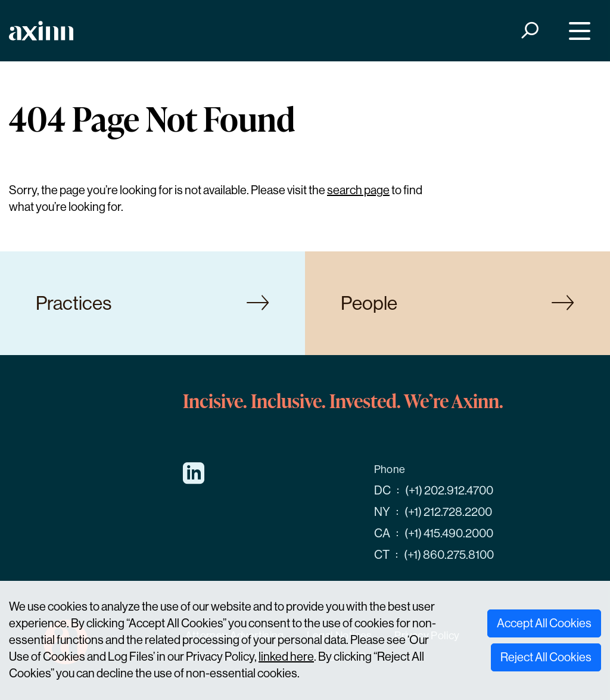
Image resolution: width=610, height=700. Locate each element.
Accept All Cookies (544, 623)
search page (358, 190)
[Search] (529, 31)
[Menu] (577, 31)
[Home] (41, 31)
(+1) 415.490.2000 (449, 533)
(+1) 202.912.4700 (449, 491)
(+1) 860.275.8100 (449, 555)
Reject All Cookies (546, 657)
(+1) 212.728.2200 (448, 512)
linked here (286, 657)
